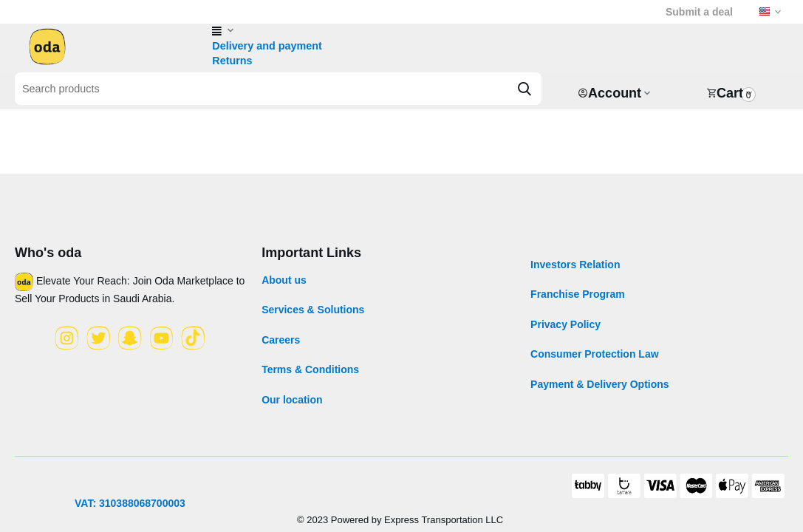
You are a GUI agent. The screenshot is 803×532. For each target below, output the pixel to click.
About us (284, 280)
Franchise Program (578, 294)
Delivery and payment (266, 46)
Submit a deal (699, 12)
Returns (232, 61)
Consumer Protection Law (594, 354)
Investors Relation (575, 265)
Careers (281, 340)
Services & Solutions (313, 310)
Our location (292, 400)
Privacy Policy (565, 324)
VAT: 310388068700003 (130, 503)
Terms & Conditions (310, 369)
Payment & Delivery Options (600, 384)
